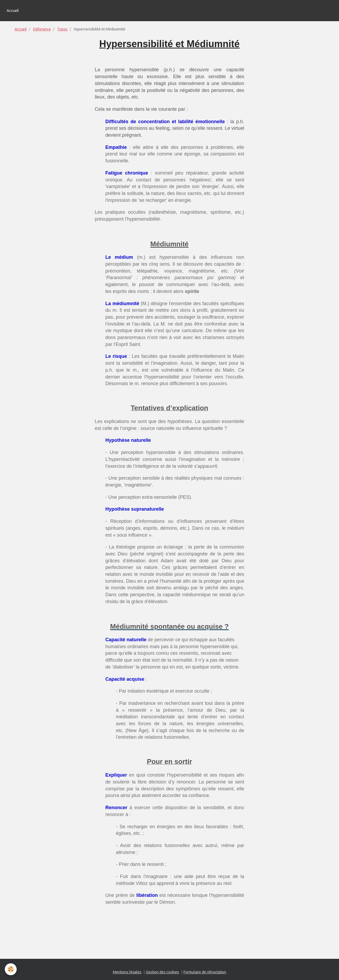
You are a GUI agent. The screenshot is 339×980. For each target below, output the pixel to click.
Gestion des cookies (162, 972)
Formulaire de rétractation (205, 972)
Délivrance (42, 29)
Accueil (13, 11)
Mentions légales (127, 972)
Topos (62, 29)
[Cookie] (11, 969)
